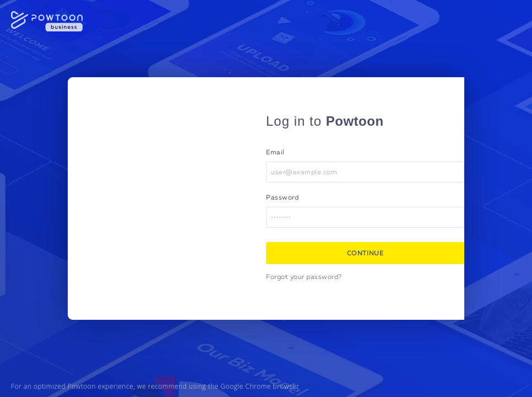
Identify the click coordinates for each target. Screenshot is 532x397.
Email (275, 153)
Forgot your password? (304, 277)
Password (282, 198)
